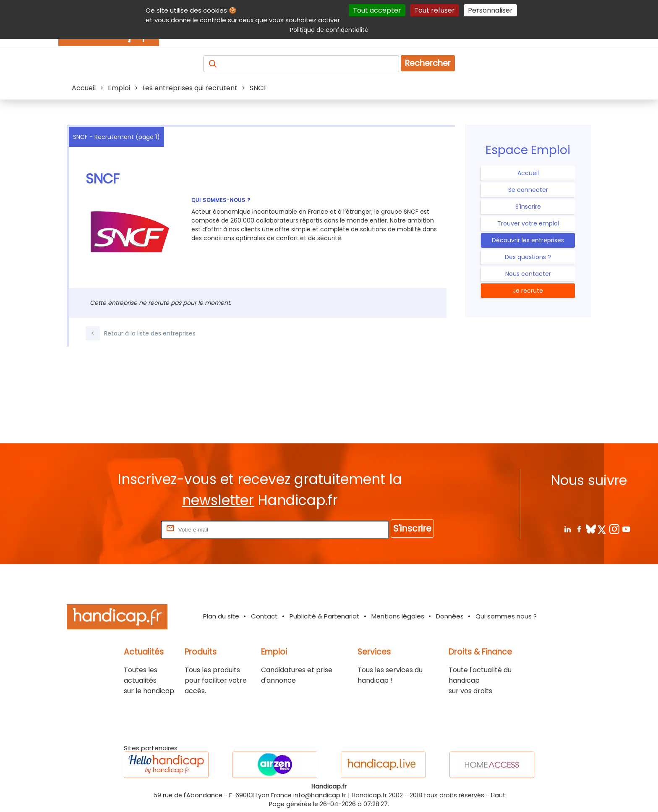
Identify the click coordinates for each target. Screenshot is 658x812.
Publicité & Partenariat (325, 616)
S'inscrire (528, 207)
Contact (264, 616)
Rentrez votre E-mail (125, 529)
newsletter (218, 500)
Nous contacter (528, 274)
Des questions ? (528, 257)
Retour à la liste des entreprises (141, 333)
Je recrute (528, 291)
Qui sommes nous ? (506, 616)
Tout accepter (377, 10)
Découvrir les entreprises (528, 240)
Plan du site (221, 616)
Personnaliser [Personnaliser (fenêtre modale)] (490, 10)
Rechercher (428, 63)
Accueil (528, 173)
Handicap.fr (369, 795)
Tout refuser (435, 10)
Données (450, 616)
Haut (498, 795)
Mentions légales (398, 616)
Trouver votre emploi (528, 223)
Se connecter (528, 190)
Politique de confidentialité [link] (329, 30)
